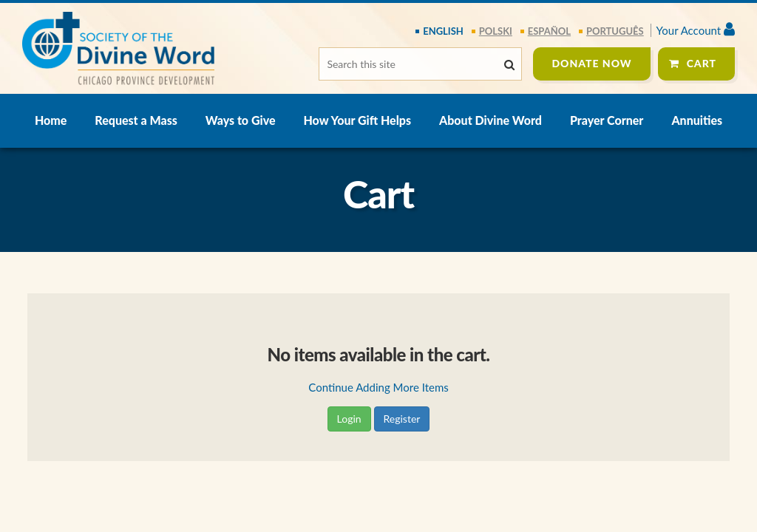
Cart (702, 63)
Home (51, 120)
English (443, 31)
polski (496, 31)
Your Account (696, 30)
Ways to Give (241, 120)
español (549, 31)
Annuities (697, 120)
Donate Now (591, 63)
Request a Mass (136, 120)
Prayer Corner (607, 120)
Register (402, 419)
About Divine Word (490, 120)
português (615, 31)
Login (349, 419)
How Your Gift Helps (357, 120)
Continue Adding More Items (378, 387)
